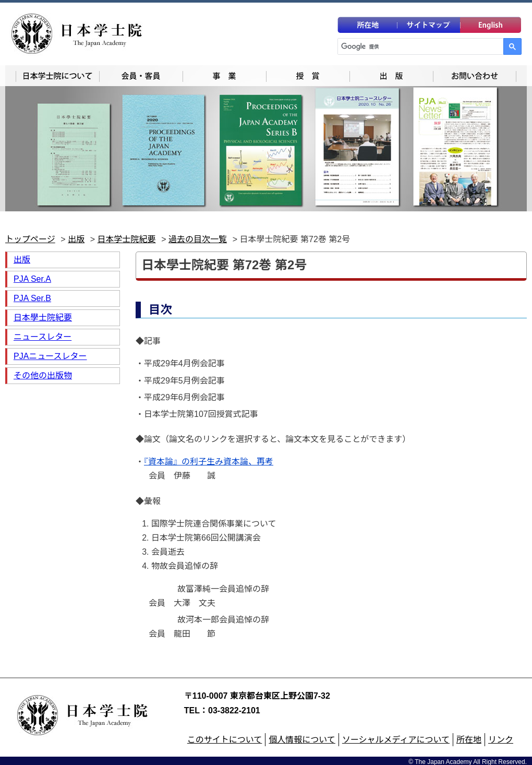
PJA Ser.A (32, 279)
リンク (501, 735)
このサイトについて (225, 735)
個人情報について (302, 735)
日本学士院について (57, 76)
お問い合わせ (475, 76)
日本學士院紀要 (43, 318)
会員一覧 (141, 76)
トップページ (30, 239)
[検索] (421, 46)
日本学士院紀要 (127, 239)
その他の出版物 (43, 375)
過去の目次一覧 (198, 239)
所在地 (469, 735)
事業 (224, 76)
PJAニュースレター (50, 356)
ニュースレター (43, 337)
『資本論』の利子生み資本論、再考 (209, 462)
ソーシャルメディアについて (396, 735)
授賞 (308, 76)
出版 (391, 76)
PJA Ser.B (32, 298)
